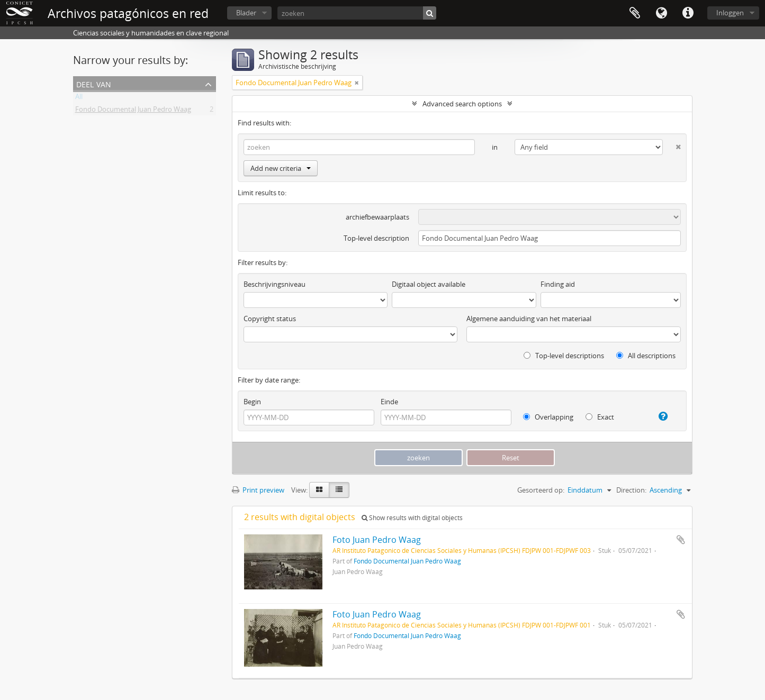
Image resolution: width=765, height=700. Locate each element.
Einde (389, 402)
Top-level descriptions (564, 356)
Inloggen (730, 13)
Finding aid (558, 284)
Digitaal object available (429, 284)
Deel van (94, 83)
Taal (661, 13)
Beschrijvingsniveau (274, 284)
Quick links (688, 13)
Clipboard (635, 13)
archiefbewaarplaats (377, 217)
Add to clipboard (681, 540)
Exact (600, 417)
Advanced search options (462, 104)
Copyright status (270, 319)
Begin (252, 402)
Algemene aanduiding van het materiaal (529, 319)
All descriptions (646, 356)
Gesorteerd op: (541, 490)
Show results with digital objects (412, 518)
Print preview (258, 490)
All (79, 98)
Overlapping (548, 417)
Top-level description (376, 238)
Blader (246, 13)
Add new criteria (281, 168)
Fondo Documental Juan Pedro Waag (133, 111)
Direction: (631, 490)
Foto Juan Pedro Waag (377, 540)
